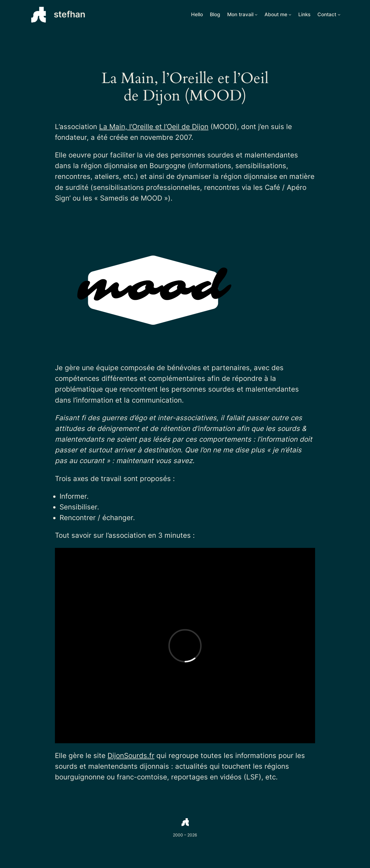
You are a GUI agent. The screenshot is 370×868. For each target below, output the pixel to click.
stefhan (70, 14)
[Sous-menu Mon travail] (256, 14)
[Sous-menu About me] (290, 14)
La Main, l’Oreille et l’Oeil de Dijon (154, 127)
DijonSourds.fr (131, 756)
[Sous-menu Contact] (339, 14)
